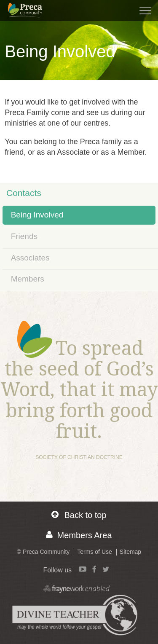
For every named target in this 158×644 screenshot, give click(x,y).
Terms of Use (94, 552)
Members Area (79, 535)
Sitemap (130, 552)
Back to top (79, 515)
